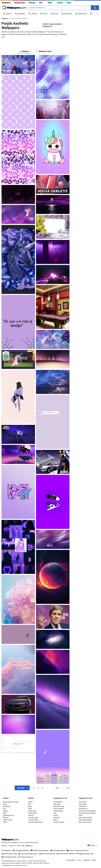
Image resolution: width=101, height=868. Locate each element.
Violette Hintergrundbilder (41, 851)
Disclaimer (87, 860)
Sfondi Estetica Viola (10, 854)
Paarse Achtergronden (48, 854)
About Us (4, 846)
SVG (41, 3)
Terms (79, 860)
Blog (23, 846)
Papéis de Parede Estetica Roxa (79, 851)
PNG (50, 3)
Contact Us (12, 846)
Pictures (32, 3)
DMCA (94, 860)
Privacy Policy (71, 860)
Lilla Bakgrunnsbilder (10, 857)
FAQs (19, 846)
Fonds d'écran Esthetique (67, 854)
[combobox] (59, 8)
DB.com (29, 846)
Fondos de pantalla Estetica (29, 854)
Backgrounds (20, 3)
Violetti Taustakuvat (27, 857)
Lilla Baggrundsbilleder (22, 851)
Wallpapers (6, 3)
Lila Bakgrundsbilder (59, 851)
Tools (69, 3)
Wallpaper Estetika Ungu (86, 854)
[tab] (24, 51)
